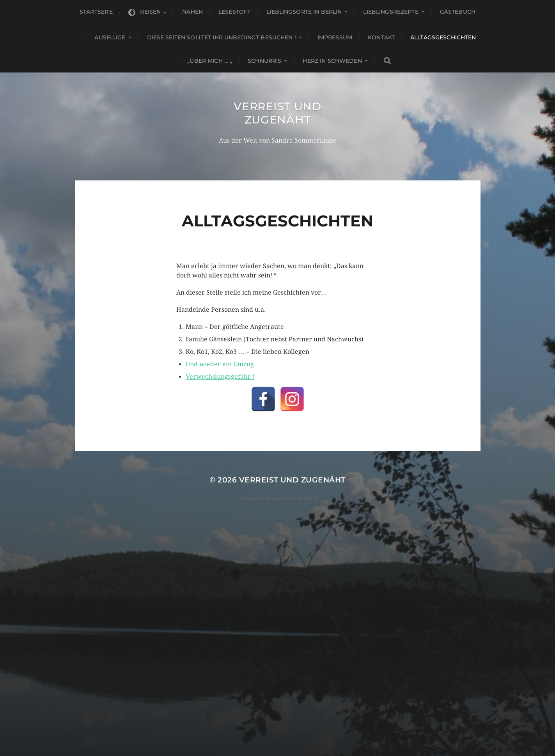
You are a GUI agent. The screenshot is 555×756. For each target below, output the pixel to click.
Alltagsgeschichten (443, 37)
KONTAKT (381, 37)
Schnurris (264, 61)
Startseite (96, 12)
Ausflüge (110, 37)
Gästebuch (458, 12)
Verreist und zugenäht (277, 113)
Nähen (192, 12)
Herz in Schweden (332, 61)
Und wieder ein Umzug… (223, 364)
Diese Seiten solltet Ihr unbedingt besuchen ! (222, 37)
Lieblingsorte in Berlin (304, 12)
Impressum (335, 37)
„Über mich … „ (210, 61)
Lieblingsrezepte (391, 12)
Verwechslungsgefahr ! (220, 377)
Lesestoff (235, 12)
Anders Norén (295, 498)
